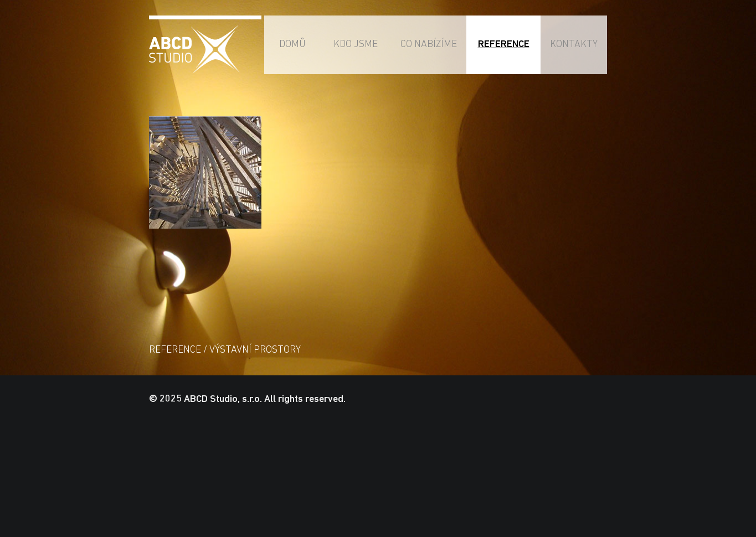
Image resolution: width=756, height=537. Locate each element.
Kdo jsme (356, 45)
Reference (504, 45)
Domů (292, 45)
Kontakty (574, 45)
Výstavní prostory (255, 350)
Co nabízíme (429, 45)
